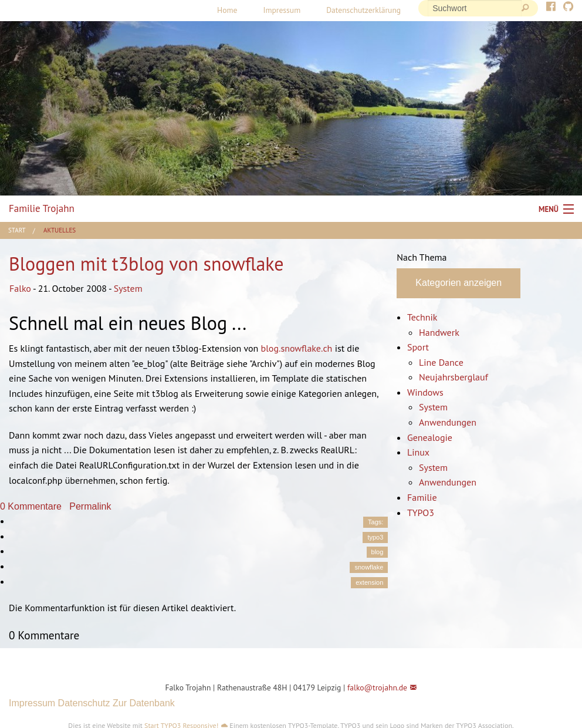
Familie (422, 497)
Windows (425, 392)
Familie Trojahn (42, 208)
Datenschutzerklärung (363, 10)
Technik (422, 317)
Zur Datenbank (144, 703)
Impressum (282, 10)
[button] (103, 661)
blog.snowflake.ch (297, 348)
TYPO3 (421, 513)
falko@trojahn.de (377, 687)
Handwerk (439, 332)
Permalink (90, 506)
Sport (418, 347)
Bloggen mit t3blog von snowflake (146, 264)
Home (227, 10)
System (128, 288)
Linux (418, 452)
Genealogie (430, 437)
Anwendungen (448, 422)
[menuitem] (227, 11)
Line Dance (441, 362)
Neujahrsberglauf (454, 377)
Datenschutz (84, 703)
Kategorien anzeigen (459, 283)
